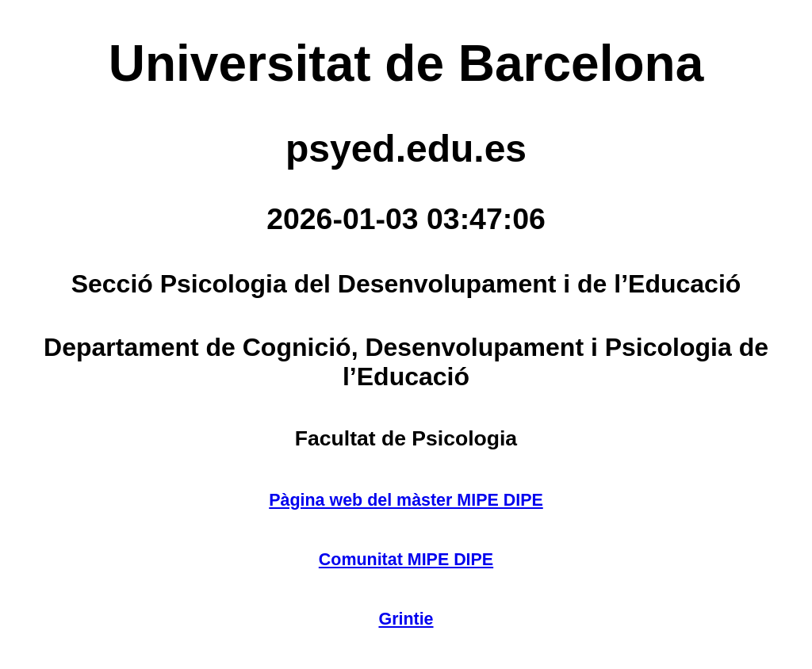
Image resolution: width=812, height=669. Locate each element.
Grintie (406, 619)
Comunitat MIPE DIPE (406, 560)
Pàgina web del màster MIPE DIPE (406, 500)
